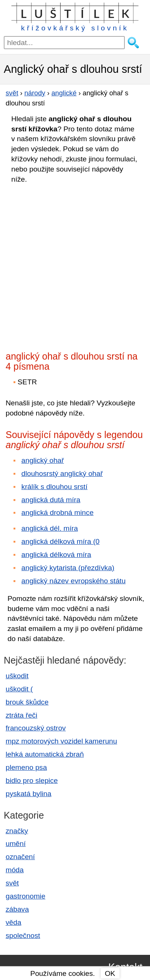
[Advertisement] (75, 265)
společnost (23, 936)
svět (12, 883)
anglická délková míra (56, 555)
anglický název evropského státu (73, 581)
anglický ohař (43, 460)
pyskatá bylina (29, 794)
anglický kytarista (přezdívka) (68, 568)
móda (15, 870)
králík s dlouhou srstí (55, 487)
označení (20, 857)
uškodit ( (19, 689)
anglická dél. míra (50, 528)
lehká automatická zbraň (45, 754)
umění (16, 844)
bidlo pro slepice (32, 781)
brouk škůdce (27, 702)
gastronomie (26, 896)
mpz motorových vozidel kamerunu (61, 741)
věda (14, 922)
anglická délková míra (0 (61, 541)
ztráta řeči (21, 715)
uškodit (17, 676)
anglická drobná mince (58, 513)
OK (110, 973)
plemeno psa (26, 767)
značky (17, 831)
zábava (17, 909)
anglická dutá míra (51, 500)
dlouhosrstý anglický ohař (62, 473)
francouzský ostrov (36, 728)
